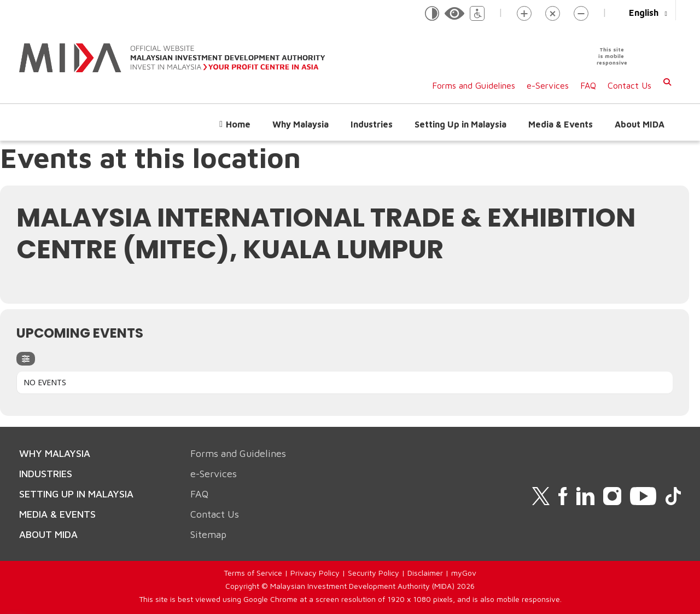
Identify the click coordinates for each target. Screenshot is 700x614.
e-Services (548, 85)
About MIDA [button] (640, 124)
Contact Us (629, 85)
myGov (464, 573)
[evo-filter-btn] (26, 359)
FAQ (588, 85)
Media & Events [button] (561, 124)
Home (238, 124)
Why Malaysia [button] (301, 124)
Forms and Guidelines (474, 85)
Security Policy (374, 573)
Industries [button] (372, 124)
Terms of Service (253, 573)
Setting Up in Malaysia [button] (460, 124)
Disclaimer (425, 573)
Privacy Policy (315, 573)
